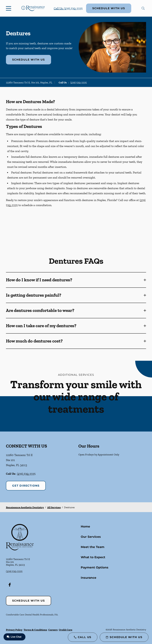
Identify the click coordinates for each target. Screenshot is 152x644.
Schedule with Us (109, 8)
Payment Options (95, 567)
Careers (53, 630)
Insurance (89, 578)
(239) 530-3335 (78, 83)
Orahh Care (66, 630)
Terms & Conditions (35, 630)
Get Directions (26, 486)
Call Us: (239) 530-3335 (68, 8)
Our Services (91, 537)
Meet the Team (93, 547)
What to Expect (93, 557)
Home (85, 526)
